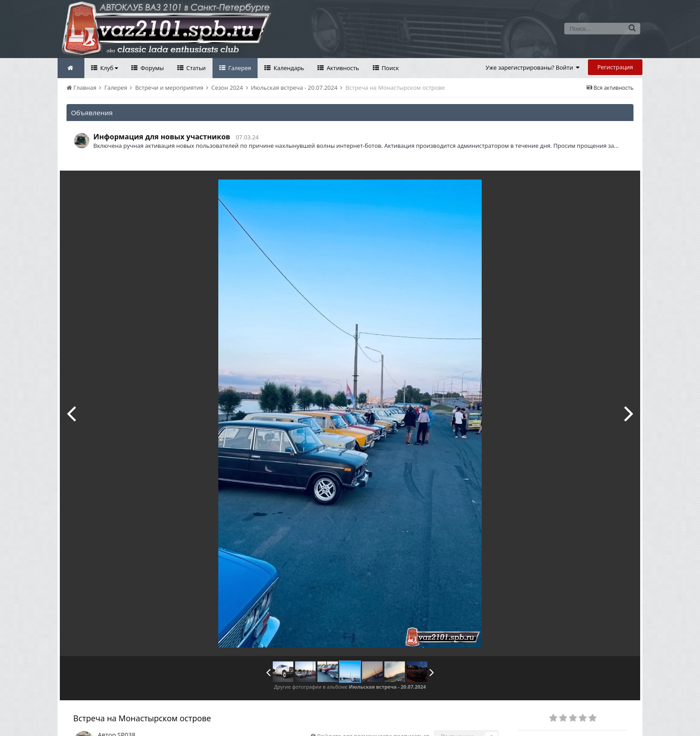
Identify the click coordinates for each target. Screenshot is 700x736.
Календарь (288, 68)
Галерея (239, 68)
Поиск (390, 68)
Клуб (108, 68)
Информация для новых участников (162, 137)
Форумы (151, 68)
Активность (342, 68)
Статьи (195, 68)
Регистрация (615, 67)
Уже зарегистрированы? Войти (533, 67)
